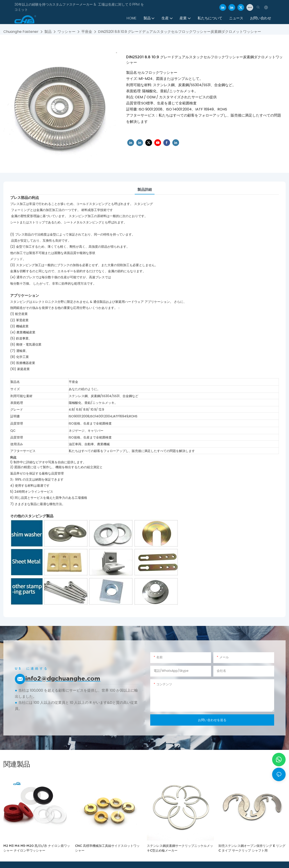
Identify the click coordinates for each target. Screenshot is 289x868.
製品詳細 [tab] (145, 190)
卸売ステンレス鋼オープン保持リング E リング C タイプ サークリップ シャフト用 (252, 848)
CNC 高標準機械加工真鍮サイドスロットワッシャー (107, 848)
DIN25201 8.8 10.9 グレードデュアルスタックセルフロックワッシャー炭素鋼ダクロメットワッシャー (180, 32)
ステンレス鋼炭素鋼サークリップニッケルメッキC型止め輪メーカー (180, 848)
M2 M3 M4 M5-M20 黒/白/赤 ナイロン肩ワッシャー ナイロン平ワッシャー (37, 848)
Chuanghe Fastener (21, 32)
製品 (48, 32)
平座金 (87, 32)
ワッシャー (66, 32)
